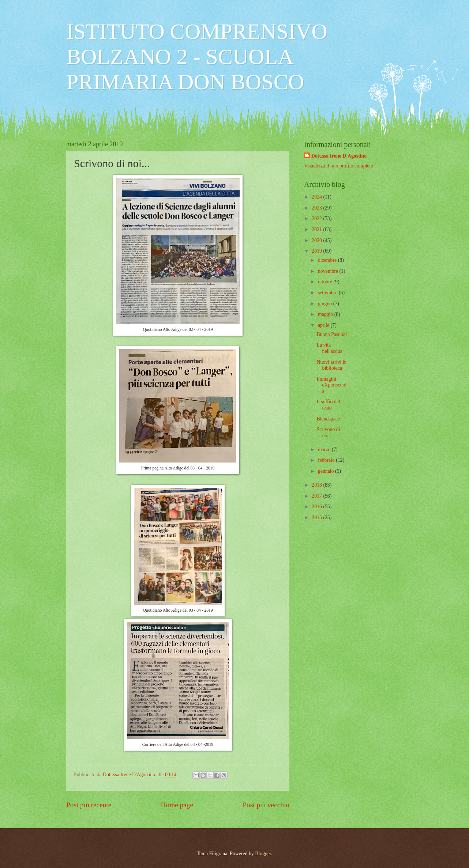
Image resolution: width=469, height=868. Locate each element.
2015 (317, 518)
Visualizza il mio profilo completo (339, 166)
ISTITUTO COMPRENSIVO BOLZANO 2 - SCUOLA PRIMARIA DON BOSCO (197, 57)
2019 (317, 251)
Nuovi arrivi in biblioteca (331, 365)
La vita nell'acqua (329, 348)
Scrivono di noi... (328, 433)
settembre (328, 293)
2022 (317, 218)
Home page (177, 805)
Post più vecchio (266, 805)
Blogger (263, 854)
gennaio (327, 471)
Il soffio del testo (328, 405)
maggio (326, 314)
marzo (325, 450)
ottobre (326, 282)
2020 (317, 240)
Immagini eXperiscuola (331, 385)
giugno (326, 304)
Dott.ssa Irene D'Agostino (339, 156)
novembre (329, 271)
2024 (317, 197)
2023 (317, 208)
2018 (317, 485)
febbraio (327, 460)
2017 (317, 496)
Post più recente (89, 805)
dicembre (328, 260)
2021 (317, 229)
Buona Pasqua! (332, 334)
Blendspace (328, 419)
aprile (324, 325)
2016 (317, 507)
